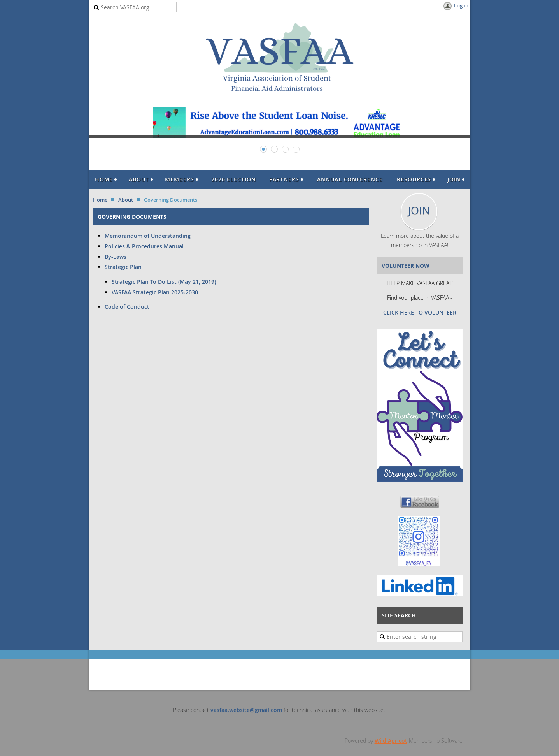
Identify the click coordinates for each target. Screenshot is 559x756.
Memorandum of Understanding (148, 236)
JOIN (419, 211)
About (126, 200)
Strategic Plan (124, 267)
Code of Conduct (127, 307)
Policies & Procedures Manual (144, 246)
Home (100, 200)
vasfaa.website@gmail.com (246, 710)
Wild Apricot (391, 741)
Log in (461, 5)
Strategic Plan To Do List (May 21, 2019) (164, 282)
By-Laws (116, 257)
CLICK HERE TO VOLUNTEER (420, 312)
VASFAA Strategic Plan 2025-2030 (155, 292)
